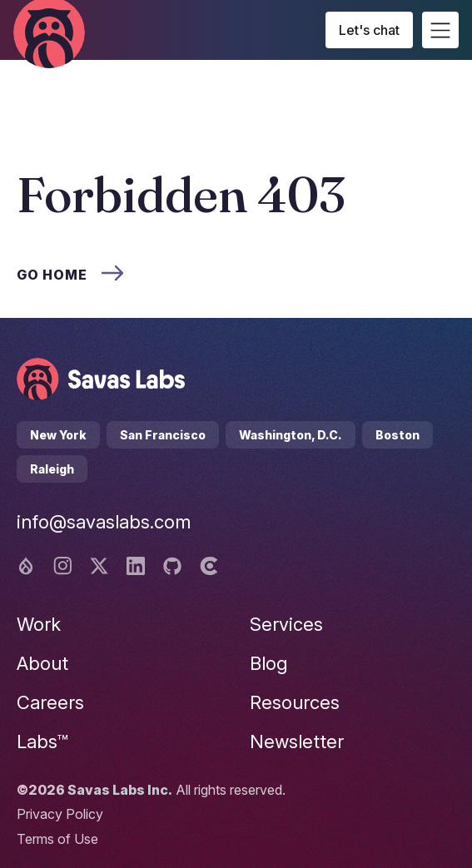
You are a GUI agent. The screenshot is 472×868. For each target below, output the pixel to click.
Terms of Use (57, 839)
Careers (50, 702)
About (42, 663)
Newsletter (297, 742)
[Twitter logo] (99, 566)
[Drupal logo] (26, 566)
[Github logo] (172, 566)
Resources (295, 702)
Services (286, 624)
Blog (268, 663)
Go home (70, 275)
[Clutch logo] (209, 566)
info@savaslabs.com (104, 522)
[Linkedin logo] (136, 566)
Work (39, 624)
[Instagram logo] (62, 566)
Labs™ (42, 742)
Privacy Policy (60, 814)
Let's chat (369, 30)
